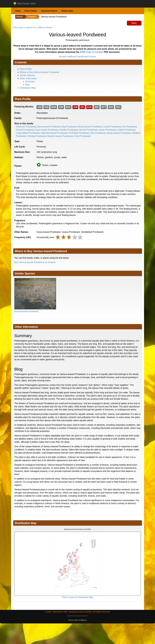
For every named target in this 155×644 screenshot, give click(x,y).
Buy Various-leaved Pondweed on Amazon (35, 262)
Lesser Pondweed (107, 130)
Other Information (28, 79)
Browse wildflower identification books (77, 57)
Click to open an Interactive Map (77, 597)
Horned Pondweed (88, 130)
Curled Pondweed (112, 127)
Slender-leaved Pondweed (60, 136)
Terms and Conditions (77, 620)
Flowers (32, 17)
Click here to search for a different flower (33, 27)
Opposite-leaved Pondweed (54, 133)
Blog (28, 85)
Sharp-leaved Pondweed (118, 133)
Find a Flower (31, 11)
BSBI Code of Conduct (92, 52)
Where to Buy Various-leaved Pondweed (40, 72)
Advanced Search (49, 11)
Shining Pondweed (37, 136)
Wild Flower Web (24, 4)
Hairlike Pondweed (68, 130)
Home (18, 11)
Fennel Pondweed (25, 130)
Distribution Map (28, 88)
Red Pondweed (98, 133)
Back (134, 23)
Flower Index (67, 11)
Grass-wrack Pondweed (46, 130)
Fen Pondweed (129, 127)
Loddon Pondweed (126, 130)
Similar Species (27, 75)
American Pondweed (26, 127)
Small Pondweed (82, 136)
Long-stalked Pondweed (28, 133)
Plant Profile (26, 69)
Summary (30, 82)
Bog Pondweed (69, 127)
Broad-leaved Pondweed (90, 127)
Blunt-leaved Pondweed (49, 127)
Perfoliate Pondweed (79, 133)
